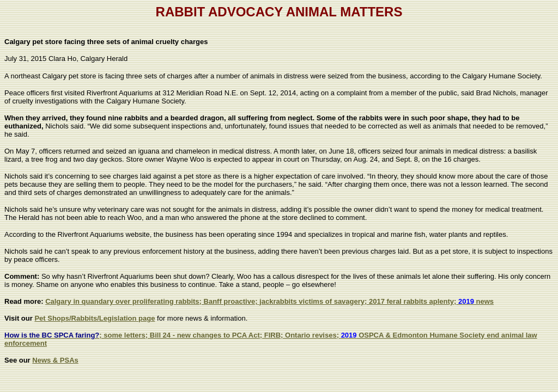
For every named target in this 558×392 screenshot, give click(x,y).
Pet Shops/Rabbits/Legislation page (95, 318)
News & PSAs (55, 360)
